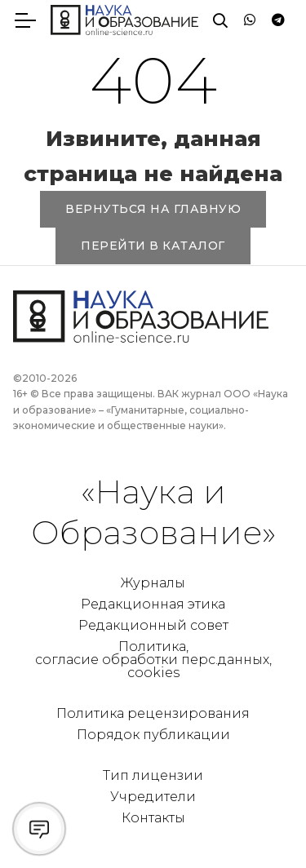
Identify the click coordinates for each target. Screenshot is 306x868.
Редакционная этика (153, 604)
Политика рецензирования (153, 713)
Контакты (153, 818)
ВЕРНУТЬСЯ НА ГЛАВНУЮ (153, 209)
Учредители (153, 797)
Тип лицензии (153, 775)
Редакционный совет (153, 625)
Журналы (153, 583)
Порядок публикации (153, 735)
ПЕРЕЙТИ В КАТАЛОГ (153, 246)
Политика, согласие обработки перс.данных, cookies (153, 660)
